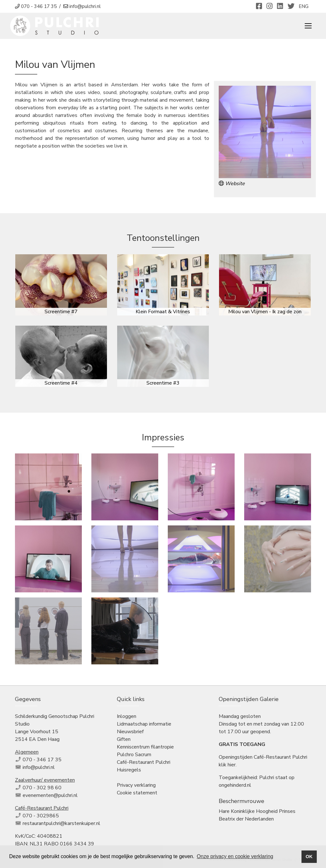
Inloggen (127, 716)
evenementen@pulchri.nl (50, 795)
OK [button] (309, 857)
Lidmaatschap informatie (144, 724)
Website (232, 184)
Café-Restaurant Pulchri (144, 762)
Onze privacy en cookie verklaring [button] (235, 856)
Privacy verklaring (136, 785)
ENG (304, 6)
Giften (124, 739)
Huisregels (129, 770)
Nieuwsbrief (130, 732)
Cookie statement (137, 793)
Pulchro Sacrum (134, 755)
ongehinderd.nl (235, 785)
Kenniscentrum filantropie (145, 747)
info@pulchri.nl (39, 767)
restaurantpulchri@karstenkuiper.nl (61, 823)
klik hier (227, 765)
